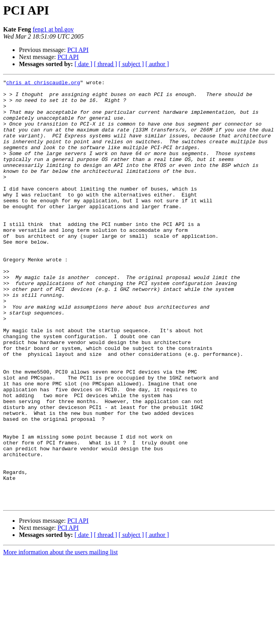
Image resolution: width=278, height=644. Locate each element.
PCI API (78, 50)
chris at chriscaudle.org (43, 83)
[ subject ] (131, 64)
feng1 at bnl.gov (53, 29)
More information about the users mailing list (61, 637)
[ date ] (83, 64)
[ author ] (157, 64)
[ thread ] (105, 64)
